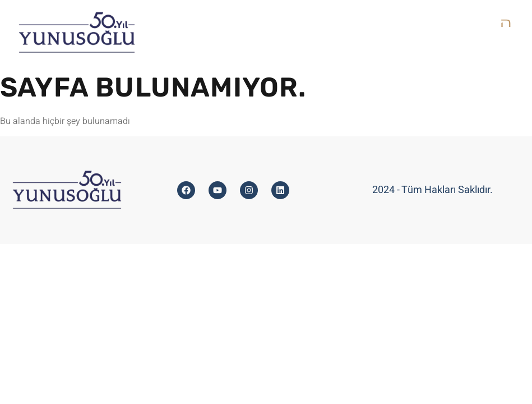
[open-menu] (507, 23)
